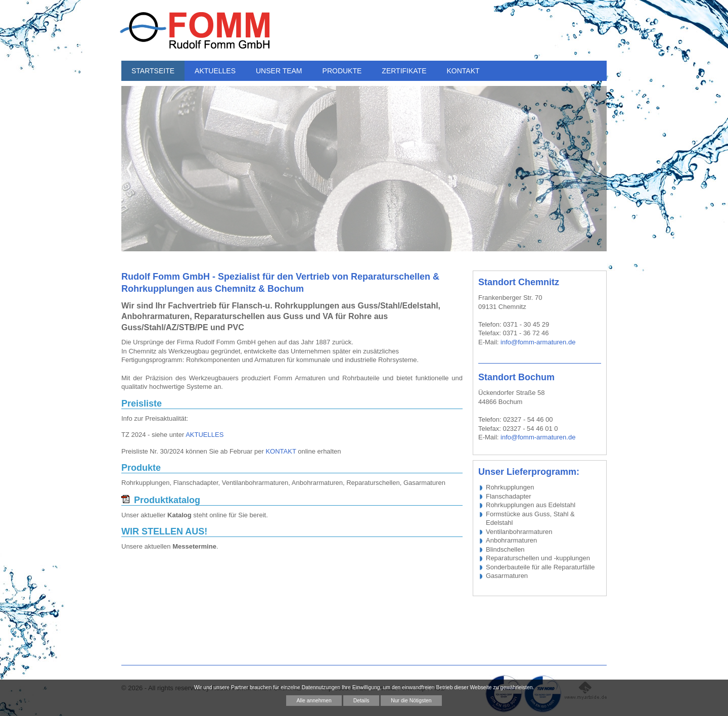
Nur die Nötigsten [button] (411, 701)
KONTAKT (281, 451)
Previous (129, 169)
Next (599, 169)
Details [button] (361, 701)
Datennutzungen (321, 687)
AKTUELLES (204, 435)
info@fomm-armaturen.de (538, 342)
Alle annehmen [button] (314, 701)
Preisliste (142, 404)
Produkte (141, 468)
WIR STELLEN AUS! (164, 532)
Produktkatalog (167, 500)
